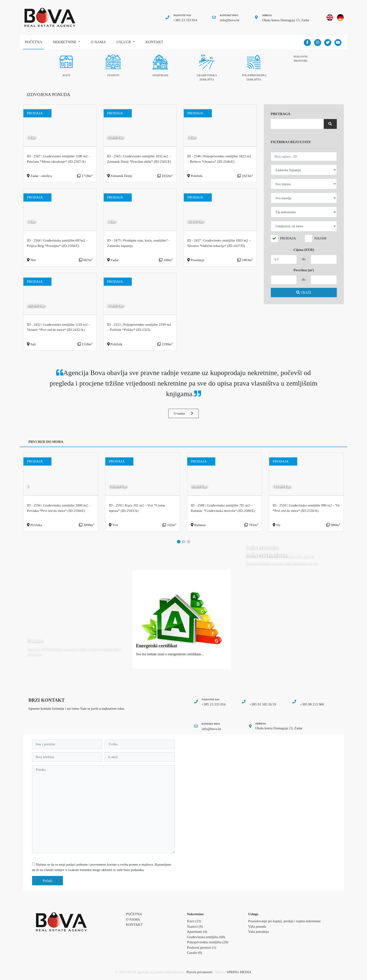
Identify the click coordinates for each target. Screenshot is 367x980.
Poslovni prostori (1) (202, 947)
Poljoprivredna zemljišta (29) (208, 942)
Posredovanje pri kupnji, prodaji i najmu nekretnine (284, 921)
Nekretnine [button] (65, 42)
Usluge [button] (124, 42)
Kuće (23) (194, 921)
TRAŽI (304, 293)
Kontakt (154, 42)
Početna (35, 40)
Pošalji (48, 881)
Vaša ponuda (257, 926)
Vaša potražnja (258, 932)
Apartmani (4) (197, 932)
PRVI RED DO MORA (46, 442)
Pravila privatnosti (199, 972)
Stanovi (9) (195, 926)
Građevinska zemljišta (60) (206, 937)
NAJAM (320, 238)
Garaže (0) (195, 953)
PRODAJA (288, 238)
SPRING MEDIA (239, 972)
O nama (98, 42)
